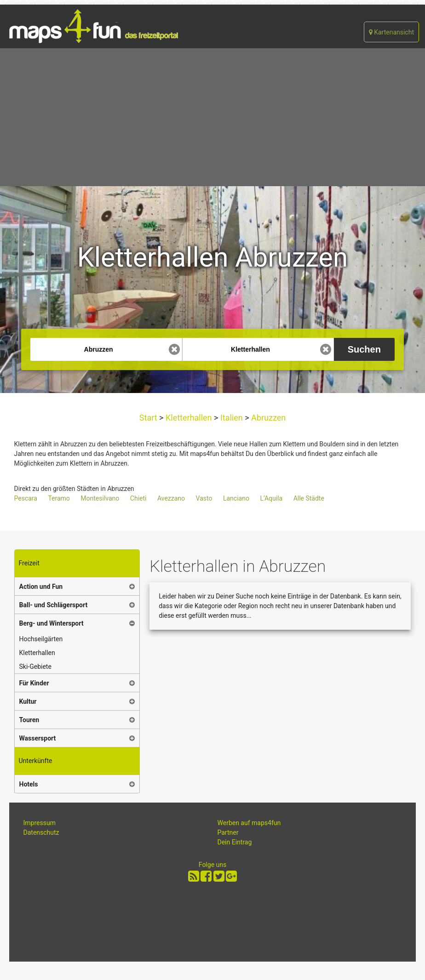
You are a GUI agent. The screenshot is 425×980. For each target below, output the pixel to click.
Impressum (40, 823)
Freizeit (29, 563)
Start (149, 418)
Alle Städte (309, 498)
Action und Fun (41, 587)
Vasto (204, 498)
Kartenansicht (391, 32)
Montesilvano (100, 498)
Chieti (138, 498)
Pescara (26, 498)
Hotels (29, 784)
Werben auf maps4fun (249, 823)
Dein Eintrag (235, 842)
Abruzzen (268, 418)
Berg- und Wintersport (52, 623)
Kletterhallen (189, 418)
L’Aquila (271, 498)
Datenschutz (41, 832)
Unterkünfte (36, 761)
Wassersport (38, 738)
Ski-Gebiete (35, 667)
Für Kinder (34, 683)
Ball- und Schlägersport (54, 605)
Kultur (28, 701)
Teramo (59, 498)
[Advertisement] (212, 117)
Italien (231, 418)
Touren (29, 720)
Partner (228, 832)
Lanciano (236, 498)
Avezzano (171, 498)
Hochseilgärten (41, 639)
